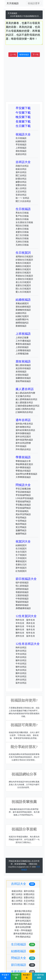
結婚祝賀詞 (21, 545)
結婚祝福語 (21, 141)
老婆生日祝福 (22, 232)
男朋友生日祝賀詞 (24, 276)
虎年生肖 (20, 636)
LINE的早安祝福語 (25, 498)
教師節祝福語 (22, 605)
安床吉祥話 (21, 195)
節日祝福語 (23, 965)
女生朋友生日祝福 (24, 222)
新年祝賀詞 (21, 568)
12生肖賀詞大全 (26, 616)
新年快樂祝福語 (23, 433)
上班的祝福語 (22, 347)
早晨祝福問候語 (23, 502)
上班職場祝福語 (23, 350)
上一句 (13, 55)
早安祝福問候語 (23, 495)
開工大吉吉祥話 (23, 201)
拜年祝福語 (21, 446)
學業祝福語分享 (23, 461)
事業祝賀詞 (21, 561)
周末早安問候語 (23, 514)
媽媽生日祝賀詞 (23, 266)
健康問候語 (21, 534)
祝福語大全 (23, 134)
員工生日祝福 (22, 235)
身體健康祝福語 (23, 608)
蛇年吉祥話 (21, 676)
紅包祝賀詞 (21, 571)
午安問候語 (21, 521)
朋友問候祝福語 (23, 381)
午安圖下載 (23, 113)
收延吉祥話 (21, 169)
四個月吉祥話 (22, 166)
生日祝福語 (21, 138)
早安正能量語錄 (23, 489)
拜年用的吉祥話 (23, 449)
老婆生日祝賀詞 (23, 285)
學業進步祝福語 (23, 471)
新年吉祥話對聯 (23, 443)
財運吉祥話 (21, 179)
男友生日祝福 (22, 213)
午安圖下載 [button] (16, 976)
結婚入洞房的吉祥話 (25, 409)
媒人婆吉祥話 (25, 389)
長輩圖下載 (23, 122)
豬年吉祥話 (21, 667)
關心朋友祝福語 (23, 365)
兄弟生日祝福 (22, 242)
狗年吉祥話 (21, 648)
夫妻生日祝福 (22, 229)
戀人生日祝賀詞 (23, 289)
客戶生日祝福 (22, 216)
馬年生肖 (31, 623)
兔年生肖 (31, 630)
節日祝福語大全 (26, 579)
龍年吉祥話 (21, 651)
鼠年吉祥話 (21, 683)
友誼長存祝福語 (23, 368)
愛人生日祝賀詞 (23, 292)
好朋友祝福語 (22, 375)
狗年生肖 (20, 620)
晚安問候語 (21, 524)
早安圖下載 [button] (5, 976)
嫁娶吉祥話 (21, 182)
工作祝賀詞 (21, 558)
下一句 (35, 55)
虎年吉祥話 (21, 680)
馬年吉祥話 (21, 657)
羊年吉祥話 (21, 654)
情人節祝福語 (22, 586)
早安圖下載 (23, 108)
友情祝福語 (21, 372)
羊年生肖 (20, 623)
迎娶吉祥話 (21, 185)
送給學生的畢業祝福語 (26, 474)
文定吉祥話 (21, 192)
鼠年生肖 (31, 636)
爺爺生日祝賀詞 (23, 269)
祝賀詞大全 (23, 541)
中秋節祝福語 (22, 599)
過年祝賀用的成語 (24, 440)
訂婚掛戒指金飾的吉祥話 (28, 406)
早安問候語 (21, 518)
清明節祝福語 (22, 589)
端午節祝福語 (22, 583)
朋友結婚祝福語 (23, 307)
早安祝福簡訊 (22, 511)
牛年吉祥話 (21, 664)
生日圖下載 (23, 126)
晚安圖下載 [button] (27, 976)
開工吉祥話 (21, 176)
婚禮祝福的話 (22, 323)
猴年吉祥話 (21, 660)
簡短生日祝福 (22, 238)
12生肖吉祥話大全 (28, 644)
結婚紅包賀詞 (22, 316)
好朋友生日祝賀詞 (24, 260)
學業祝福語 (23, 457)
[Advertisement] (23, 79)
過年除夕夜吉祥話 (24, 424)
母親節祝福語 (22, 592)
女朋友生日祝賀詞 (24, 279)
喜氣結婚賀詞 (22, 303)
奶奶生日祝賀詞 (23, 273)
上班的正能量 (22, 338)
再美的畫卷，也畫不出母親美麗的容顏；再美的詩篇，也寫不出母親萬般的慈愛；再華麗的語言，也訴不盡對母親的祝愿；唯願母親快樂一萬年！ (24, 33)
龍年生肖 (31, 620)
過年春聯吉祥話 (23, 427)
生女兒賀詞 (21, 552)
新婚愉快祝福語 (23, 310)
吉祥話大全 (23, 162)
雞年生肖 (20, 633)
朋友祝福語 (21, 151)
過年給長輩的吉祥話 (25, 430)
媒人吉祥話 (21, 188)
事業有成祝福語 (23, 344)
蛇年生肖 (31, 633)
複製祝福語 (24, 55)
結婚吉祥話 (21, 313)
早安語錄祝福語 (23, 492)
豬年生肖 (20, 630)
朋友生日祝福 (22, 219)
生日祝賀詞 (23, 253)
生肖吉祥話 (23, 972)
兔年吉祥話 (21, 670)
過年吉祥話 (21, 172)
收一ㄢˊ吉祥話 (22, 198)
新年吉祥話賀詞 (23, 437)
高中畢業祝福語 (23, 468)
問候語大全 (23, 485)
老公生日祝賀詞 (23, 282)
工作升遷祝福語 (23, 341)
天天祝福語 (13, 3)
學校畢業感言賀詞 (24, 464)
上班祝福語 (21, 148)
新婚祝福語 (21, 326)
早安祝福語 (21, 145)
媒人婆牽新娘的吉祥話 (26, 399)
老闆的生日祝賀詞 (24, 257)
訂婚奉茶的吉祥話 (24, 412)
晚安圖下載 (23, 117)
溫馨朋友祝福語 (23, 378)
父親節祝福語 (22, 595)
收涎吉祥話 (21, 154)
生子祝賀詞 (21, 555)
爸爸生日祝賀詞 (23, 263)
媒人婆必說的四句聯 (25, 393)
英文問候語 (21, 527)
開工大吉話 (29, 904)
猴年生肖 (20, 626)
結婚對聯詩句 (22, 319)
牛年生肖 (31, 626)
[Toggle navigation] (34, 3)
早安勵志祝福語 (23, 505)
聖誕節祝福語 (22, 602)
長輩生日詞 (21, 565)
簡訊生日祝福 (22, 226)
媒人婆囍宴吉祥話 (24, 403)
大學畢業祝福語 (23, 477)
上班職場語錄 (22, 354)
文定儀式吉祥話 (23, 396)
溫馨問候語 (21, 530)
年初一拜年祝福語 (23, 930)
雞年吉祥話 (21, 673)
